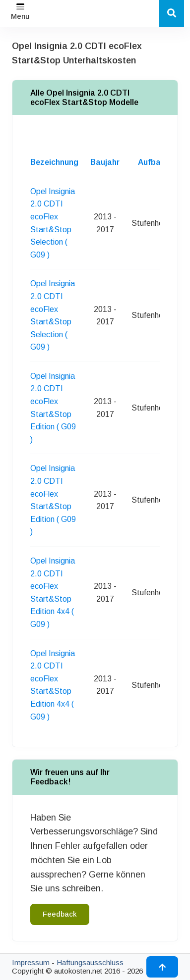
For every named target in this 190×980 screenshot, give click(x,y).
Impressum (31, 962)
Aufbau (152, 162)
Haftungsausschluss (90, 962)
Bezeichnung (54, 162)
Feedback (60, 914)
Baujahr (105, 162)
